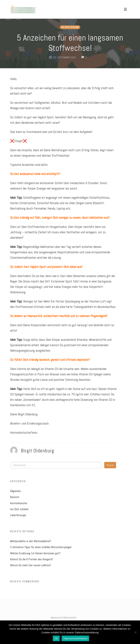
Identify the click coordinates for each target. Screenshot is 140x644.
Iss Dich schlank (70, 27)
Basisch (15, 497)
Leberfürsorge (18, 515)
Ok (56, 638)
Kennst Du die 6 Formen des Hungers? (32, 559)
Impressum (56, 618)
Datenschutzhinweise (75, 638)
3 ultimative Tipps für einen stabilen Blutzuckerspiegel (41, 547)
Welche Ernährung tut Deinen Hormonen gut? (35, 553)
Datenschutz (70, 618)
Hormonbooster (19, 503)
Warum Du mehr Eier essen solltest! (31, 565)
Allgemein (15, 491)
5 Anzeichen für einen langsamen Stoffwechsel (70, 43)
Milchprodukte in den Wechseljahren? (31, 541)
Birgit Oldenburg (38, 451)
